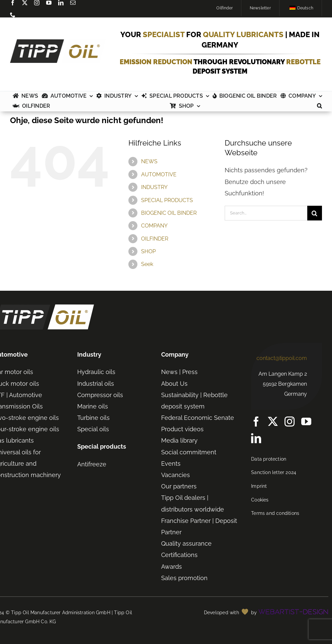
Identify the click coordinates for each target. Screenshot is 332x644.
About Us (174, 384)
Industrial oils (96, 384)
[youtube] (49, 3)
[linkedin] (61, 3)
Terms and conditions (275, 513)
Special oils (93, 429)
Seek (147, 264)
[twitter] (25, 3)
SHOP (148, 251)
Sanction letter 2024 (274, 472)
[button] (319, 106)
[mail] (73, 3)
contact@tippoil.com (282, 358)
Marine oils (93, 406)
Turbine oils (93, 418)
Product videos (182, 429)
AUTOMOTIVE (159, 174)
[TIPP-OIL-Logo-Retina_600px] (58, 42)
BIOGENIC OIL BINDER (169, 213)
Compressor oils (100, 395)
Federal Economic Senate (198, 418)
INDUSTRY (154, 187)
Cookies (260, 500)
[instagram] (37, 3)
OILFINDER (155, 239)
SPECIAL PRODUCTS (167, 200)
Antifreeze (92, 464)
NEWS (149, 161)
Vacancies (176, 475)
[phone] (13, 15)
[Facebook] (13, 3)
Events (171, 464)
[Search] (315, 213)
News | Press (179, 372)
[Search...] (266, 213)
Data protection (269, 459)
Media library (179, 440)
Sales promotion (184, 578)
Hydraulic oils (96, 372)
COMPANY (154, 226)
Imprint (259, 486)
